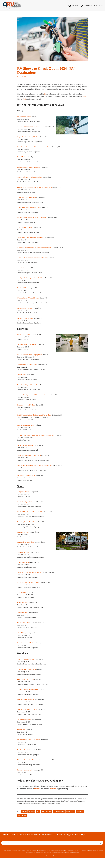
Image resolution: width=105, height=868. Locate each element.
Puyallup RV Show (23, 292)
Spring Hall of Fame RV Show (26, 482)
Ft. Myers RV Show (23, 498)
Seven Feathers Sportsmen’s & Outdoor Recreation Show (34, 150)
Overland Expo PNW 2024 (25, 323)
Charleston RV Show (23, 559)
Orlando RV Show (22, 620)
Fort (18, 370)
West (86, 99)
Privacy (55, 866)
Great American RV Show (25, 231)
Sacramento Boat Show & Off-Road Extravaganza (32, 221)
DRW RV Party (22, 641)
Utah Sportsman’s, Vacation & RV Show (29, 170)
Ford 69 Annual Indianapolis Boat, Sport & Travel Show (34, 421)
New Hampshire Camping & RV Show (28, 749)
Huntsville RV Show (23, 539)
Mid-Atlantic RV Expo (24, 631)
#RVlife (24, 821)
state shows (22, 825)
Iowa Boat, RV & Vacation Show (27, 350)
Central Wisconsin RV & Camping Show (29, 462)
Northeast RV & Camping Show (26, 678)
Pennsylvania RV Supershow (25, 708)
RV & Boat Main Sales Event (26, 431)
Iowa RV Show (21, 380)
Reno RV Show (22, 272)
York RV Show (21, 739)
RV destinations (59, 821)
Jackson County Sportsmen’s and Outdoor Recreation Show (34, 191)
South (25, 102)
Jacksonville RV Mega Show (25, 549)
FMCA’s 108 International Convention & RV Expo (32, 262)
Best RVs (32, 821)
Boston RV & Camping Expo (26, 667)
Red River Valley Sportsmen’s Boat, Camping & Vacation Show (36, 441)
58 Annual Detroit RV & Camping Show (29, 360)
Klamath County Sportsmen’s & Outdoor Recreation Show (34, 252)
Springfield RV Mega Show (25, 451)
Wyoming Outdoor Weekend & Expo (28, 303)
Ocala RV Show (22, 600)
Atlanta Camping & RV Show (26, 508)
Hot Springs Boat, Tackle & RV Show (28, 590)
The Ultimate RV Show (24, 119)
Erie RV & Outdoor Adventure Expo (28, 698)
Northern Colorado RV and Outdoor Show (29, 180)
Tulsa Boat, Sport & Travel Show (27, 529)
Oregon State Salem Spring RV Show (28, 140)
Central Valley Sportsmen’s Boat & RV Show (30, 242)
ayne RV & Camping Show (29, 370)
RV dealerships (46, 821)
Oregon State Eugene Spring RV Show (28, 211)
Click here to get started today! (70, 844)
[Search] (101, 853)
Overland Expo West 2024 (25, 313)
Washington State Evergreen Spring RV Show (30, 282)
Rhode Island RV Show (24, 728)
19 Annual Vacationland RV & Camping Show (31, 769)
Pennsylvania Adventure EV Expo (27, 718)
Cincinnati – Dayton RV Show (26, 411)
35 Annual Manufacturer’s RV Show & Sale (30, 130)
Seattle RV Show (22, 160)
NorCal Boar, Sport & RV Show (26, 201)
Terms (48, 866)
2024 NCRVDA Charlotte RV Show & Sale (30, 519)
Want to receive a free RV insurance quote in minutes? (27, 844)
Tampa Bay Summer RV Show (26, 651)
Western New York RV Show (26, 688)
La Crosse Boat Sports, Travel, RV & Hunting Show (32, 400)
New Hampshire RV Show (25, 759)
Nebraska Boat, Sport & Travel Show (28, 390)
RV (46, 97)
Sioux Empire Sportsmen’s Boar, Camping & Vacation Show (35, 472)
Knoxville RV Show (23, 570)
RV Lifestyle (70, 821)
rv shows (80, 821)
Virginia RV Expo (22, 610)
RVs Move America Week (25, 779)
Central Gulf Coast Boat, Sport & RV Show (30, 580)
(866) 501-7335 (99, 6)
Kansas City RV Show (24, 339)
